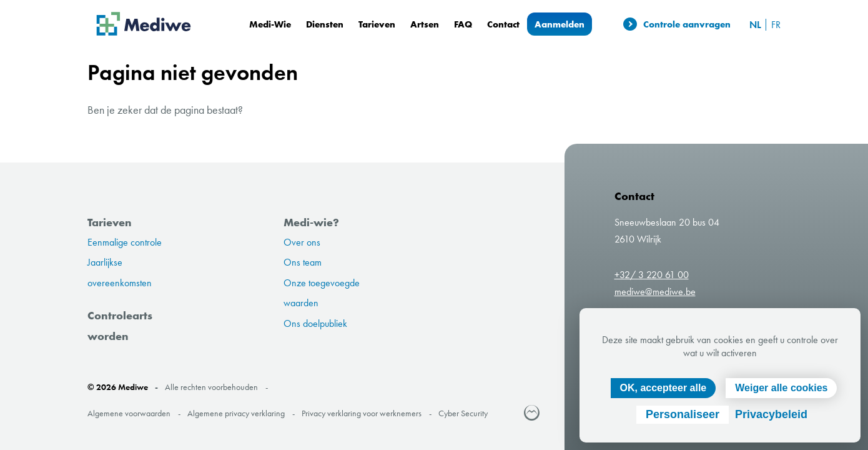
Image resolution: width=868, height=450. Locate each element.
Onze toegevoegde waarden (322, 293)
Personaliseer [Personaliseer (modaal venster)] (683, 414)
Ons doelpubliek (315, 323)
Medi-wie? (311, 222)
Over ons (302, 242)
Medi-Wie (270, 24)
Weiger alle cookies (781, 388)
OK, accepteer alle (663, 388)
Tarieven (377, 24)
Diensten (325, 24)
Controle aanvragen (677, 24)
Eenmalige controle (125, 242)
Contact (503, 24)
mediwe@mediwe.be (655, 292)
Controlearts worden (120, 325)
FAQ (463, 24)
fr (776, 25)
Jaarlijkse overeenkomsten (120, 272)
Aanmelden (560, 24)
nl (755, 25)
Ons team (303, 262)
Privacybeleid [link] (771, 414)
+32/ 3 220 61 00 (652, 275)
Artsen (425, 24)
